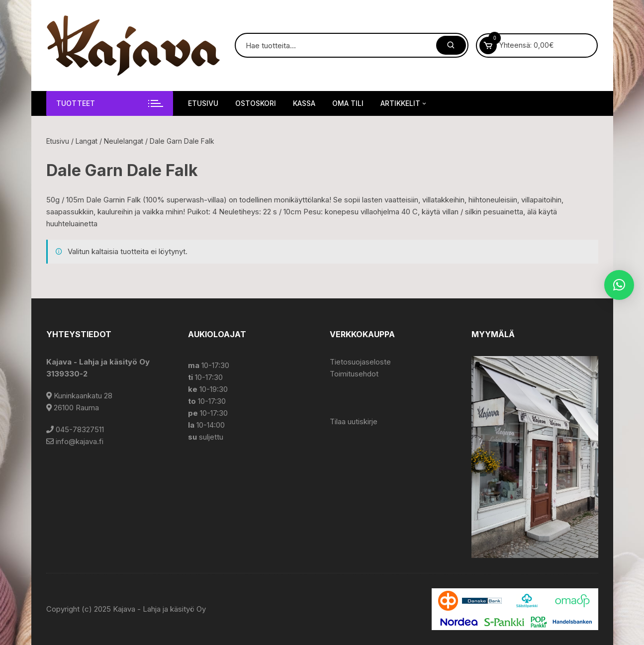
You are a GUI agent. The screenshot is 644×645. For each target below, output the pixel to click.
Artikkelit (404, 103)
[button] (619, 285)
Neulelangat (124, 141)
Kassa (304, 103)
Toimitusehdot (354, 374)
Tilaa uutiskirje (354, 421)
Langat (87, 141)
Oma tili (348, 103)
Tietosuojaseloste (360, 362)
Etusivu (203, 103)
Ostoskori (256, 103)
